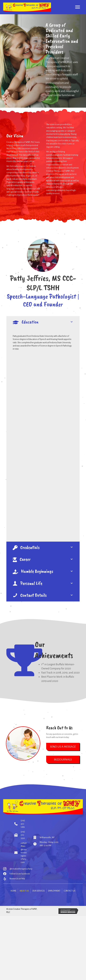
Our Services (38, 891)
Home (13, 891)
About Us (24, 891)
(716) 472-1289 (23, 824)
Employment (54, 891)
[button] (63, 747)
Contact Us (70, 891)
